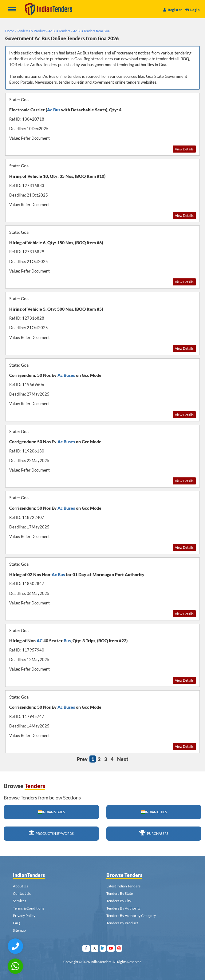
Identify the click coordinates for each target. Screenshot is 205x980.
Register (173, 10)
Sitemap (19, 930)
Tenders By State (120, 893)
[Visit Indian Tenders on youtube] (111, 948)
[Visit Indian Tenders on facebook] (86, 948)
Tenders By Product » (32, 31)
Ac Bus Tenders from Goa (91, 31)
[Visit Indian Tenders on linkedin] (103, 948)
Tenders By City (119, 901)
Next (123, 759)
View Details (184, 149)
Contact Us (22, 893)
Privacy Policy (24, 916)
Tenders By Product (122, 923)
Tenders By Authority (123, 908)
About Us (20, 886)
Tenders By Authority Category (131, 916)
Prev (82, 759)
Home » (11, 31)
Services (20, 901)
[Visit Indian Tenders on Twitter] (95, 948)
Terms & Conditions (29, 908)
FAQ (17, 923)
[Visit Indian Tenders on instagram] (119, 948)
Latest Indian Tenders (123, 886)
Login (192, 10)
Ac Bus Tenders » (60, 31)
